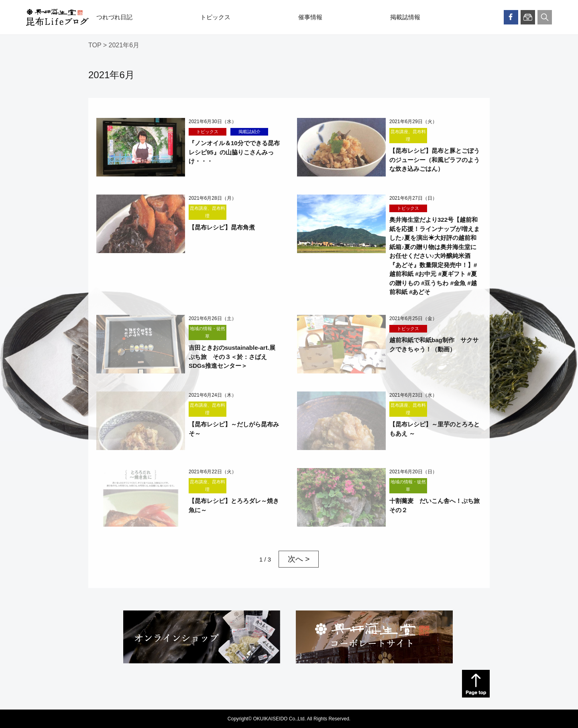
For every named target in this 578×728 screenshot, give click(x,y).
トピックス (215, 17)
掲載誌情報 (405, 17)
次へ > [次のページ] (299, 559)
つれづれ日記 (114, 17)
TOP (95, 45)
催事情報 (310, 17)
